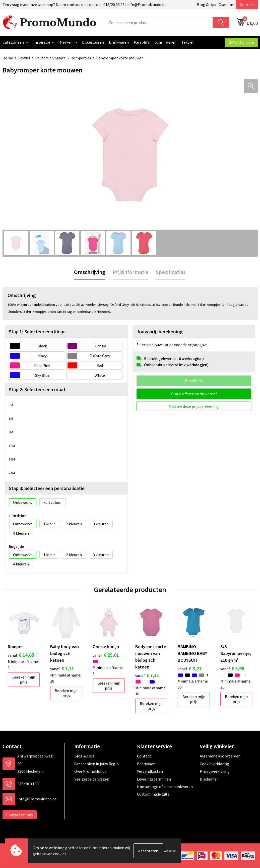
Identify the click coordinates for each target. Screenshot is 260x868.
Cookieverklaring (214, 763)
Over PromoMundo (90, 771)
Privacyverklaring (215, 771)
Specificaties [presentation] (171, 272)
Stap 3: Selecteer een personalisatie (47, 488)
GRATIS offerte (241, 42)
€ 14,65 (21, 655)
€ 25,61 (106, 655)
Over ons (226, 5)
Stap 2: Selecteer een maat (37, 389)
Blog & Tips (84, 756)
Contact (247, 5)
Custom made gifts (153, 794)
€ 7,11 (62, 668)
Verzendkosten (150, 771)
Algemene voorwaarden (220, 756)
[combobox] (158, 22)
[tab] (90, 272)
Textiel (24, 58)
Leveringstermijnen (154, 779)
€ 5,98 (232, 668)
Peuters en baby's (50, 58)
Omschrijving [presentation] (90, 272)
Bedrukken (146, 763)
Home (8, 58)
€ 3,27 (190, 668)
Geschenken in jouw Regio (96, 763)
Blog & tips (207, 5)
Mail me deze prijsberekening (194, 406)
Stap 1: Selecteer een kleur (37, 331)
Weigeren (170, 851)
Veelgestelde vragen (92, 779)
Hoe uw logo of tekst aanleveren (165, 786)
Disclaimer (209, 779)
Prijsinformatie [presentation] (131, 272)
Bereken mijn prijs (24, 679)
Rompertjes (81, 58)
